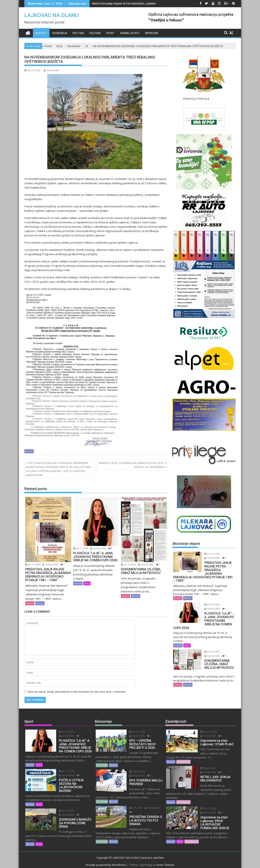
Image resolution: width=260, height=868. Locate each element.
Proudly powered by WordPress (106, 862)
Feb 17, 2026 (206, 800)
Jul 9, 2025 (134, 808)
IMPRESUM (151, 33)
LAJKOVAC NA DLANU (52, 15)
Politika (78, 33)
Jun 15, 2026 (64, 771)
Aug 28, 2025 (135, 771)
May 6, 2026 (206, 764)
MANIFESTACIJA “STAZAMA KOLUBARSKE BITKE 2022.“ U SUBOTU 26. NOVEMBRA (133, 465)
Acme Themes (165, 862)
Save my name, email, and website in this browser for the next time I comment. (77, 692)
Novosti (41, 33)
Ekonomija (60, 33)
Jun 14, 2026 (64, 811)
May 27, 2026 (206, 732)
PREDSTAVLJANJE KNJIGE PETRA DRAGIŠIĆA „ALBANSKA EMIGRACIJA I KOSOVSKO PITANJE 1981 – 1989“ (154, 4)
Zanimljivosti (130, 33)
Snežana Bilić (52, 70)
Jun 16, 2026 (33, 564)
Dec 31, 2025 (135, 732)
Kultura (95, 33)
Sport (110, 33)
